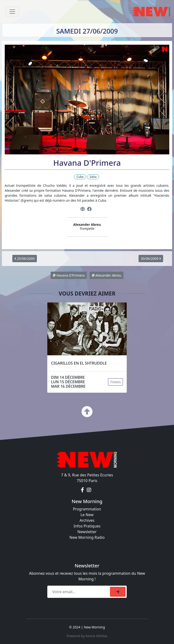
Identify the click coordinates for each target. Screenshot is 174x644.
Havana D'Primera (69, 275)
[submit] (118, 592)
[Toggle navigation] (12, 12)
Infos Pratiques (87, 526)
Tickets (115, 382)
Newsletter (87, 532)
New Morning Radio (87, 537)
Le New (87, 515)
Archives (87, 520)
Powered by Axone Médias (87, 636)
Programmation (87, 509)
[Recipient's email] (79, 592)
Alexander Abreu (107, 275)
